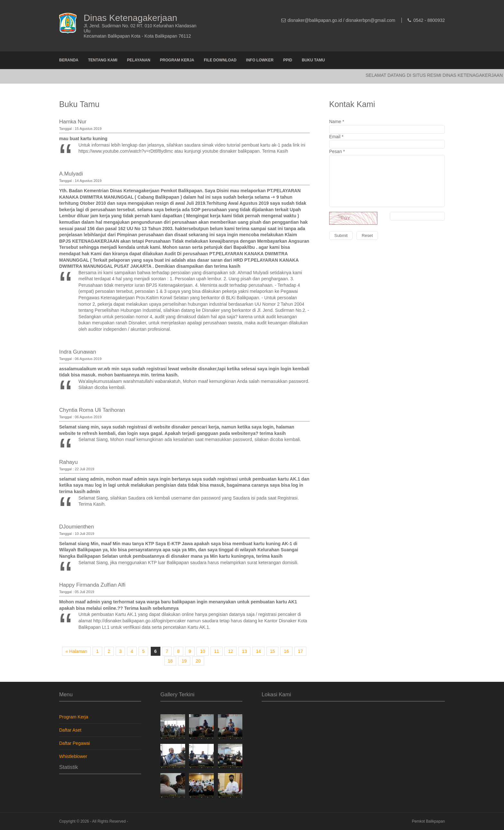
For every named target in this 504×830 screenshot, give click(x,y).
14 (258, 651)
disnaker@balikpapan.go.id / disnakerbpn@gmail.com (342, 20)
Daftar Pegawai (75, 743)
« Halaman (76, 651)
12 (230, 651)
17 (301, 651)
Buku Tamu (313, 60)
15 (273, 651)
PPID (288, 60)
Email (387, 141)
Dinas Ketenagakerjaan (130, 18)
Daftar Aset (70, 730)
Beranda (69, 60)
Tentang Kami (103, 60)
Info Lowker (260, 60)
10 (203, 651)
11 (217, 651)
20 (198, 661)
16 (286, 651)
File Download (220, 60)
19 (184, 661)
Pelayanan (139, 60)
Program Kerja (177, 60)
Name (387, 126)
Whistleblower (73, 756)
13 (245, 651)
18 (170, 661)
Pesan (387, 199)
